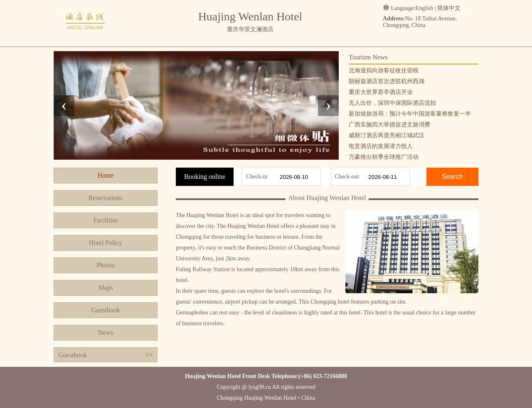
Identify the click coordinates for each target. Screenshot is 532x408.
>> (149, 355)
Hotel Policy (106, 243)
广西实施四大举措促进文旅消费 (389, 125)
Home (105, 175)
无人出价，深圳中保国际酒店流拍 (392, 103)
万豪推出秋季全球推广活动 (384, 157)
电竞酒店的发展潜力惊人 (381, 146)
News (106, 333)
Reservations (106, 198)
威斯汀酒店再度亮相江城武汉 (387, 135)
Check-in (257, 177)
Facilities (106, 220)
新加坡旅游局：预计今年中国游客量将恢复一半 (410, 114)
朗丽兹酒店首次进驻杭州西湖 (387, 81)
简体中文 (449, 8)
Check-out (347, 177)
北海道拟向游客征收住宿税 (384, 70)
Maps (106, 288)
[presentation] (64, 106)
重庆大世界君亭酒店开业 (381, 92)
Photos (106, 265)
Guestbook (105, 310)
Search (452, 177)
